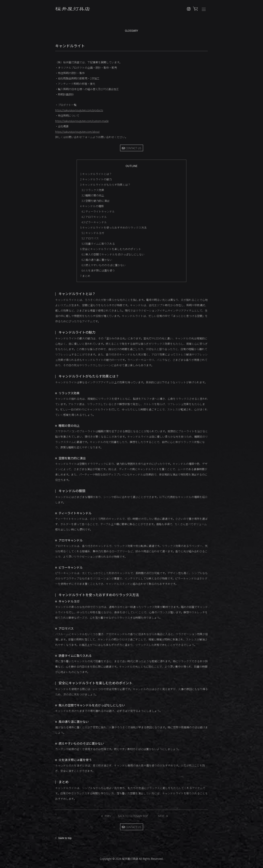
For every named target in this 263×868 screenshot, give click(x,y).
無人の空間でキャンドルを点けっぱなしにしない (113, 254)
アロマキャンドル (94, 217)
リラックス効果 (93, 190)
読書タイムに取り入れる (98, 244)
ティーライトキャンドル (98, 211)
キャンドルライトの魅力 (96, 179)
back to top (65, 838)
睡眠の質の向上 (93, 195)
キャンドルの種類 (92, 206)
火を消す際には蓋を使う (98, 270)
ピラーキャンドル (94, 222)
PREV (108, 816)
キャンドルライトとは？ (96, 174)
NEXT (161, 816)
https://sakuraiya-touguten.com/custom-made (82, 121)
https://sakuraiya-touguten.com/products (79, 110)
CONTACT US (132, 148)
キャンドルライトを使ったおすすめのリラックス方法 (113, 227)
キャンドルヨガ (93, 233)
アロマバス (90, 238)
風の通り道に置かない (97, 260)
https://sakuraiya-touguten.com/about (77, 132)
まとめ (85, 276)
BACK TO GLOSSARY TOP (133, 816)
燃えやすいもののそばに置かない (104, 265)
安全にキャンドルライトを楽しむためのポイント (111, 249)
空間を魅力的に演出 (96, 201)
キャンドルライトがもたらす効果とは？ (105, 185)
